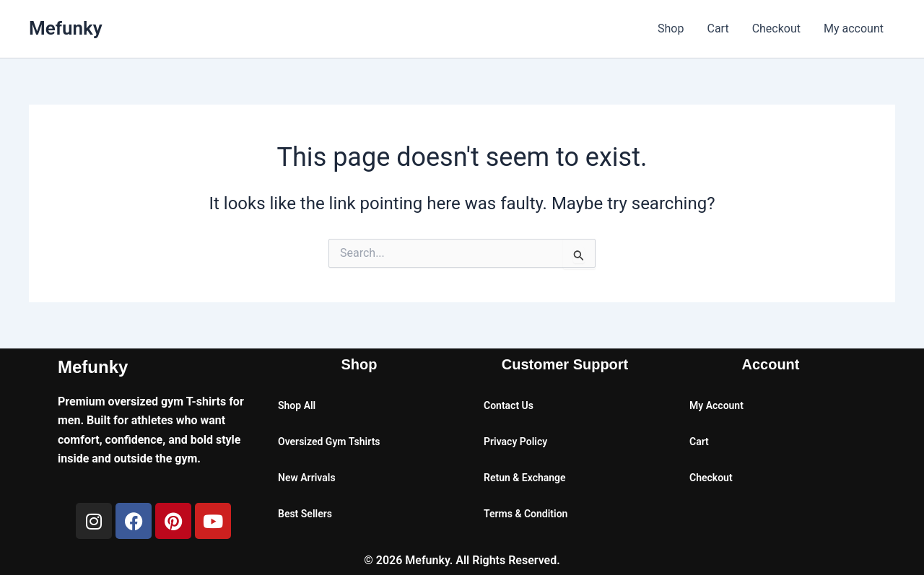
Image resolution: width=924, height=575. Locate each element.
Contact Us (509, 405)
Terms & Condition (526, 514)
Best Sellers (305, 514)
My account (854, 28)
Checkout (776, 28)
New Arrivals (307, 478)
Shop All (297, 405)
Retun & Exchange (525, 478)
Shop (671, 28)
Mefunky (66, 28)
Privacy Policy (515, 442)
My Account (716, 405)
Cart (718, 28)
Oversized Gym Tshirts (329, 442)
